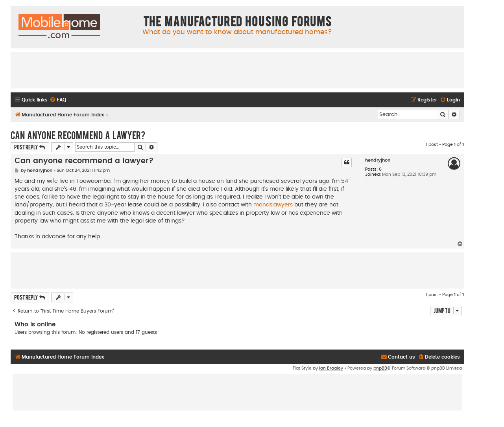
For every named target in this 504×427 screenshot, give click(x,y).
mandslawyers (273, 205)
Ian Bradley (331, 368)
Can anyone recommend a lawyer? (78, 135)
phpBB (380, 368)
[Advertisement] (237, 70)
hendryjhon (378, 160)
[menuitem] (58, 100)
